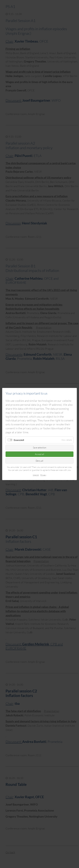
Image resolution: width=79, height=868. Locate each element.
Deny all (39, 461)
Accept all (40, 454)
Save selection (40, 448)
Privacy (43, 475)
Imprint (36, 475)
